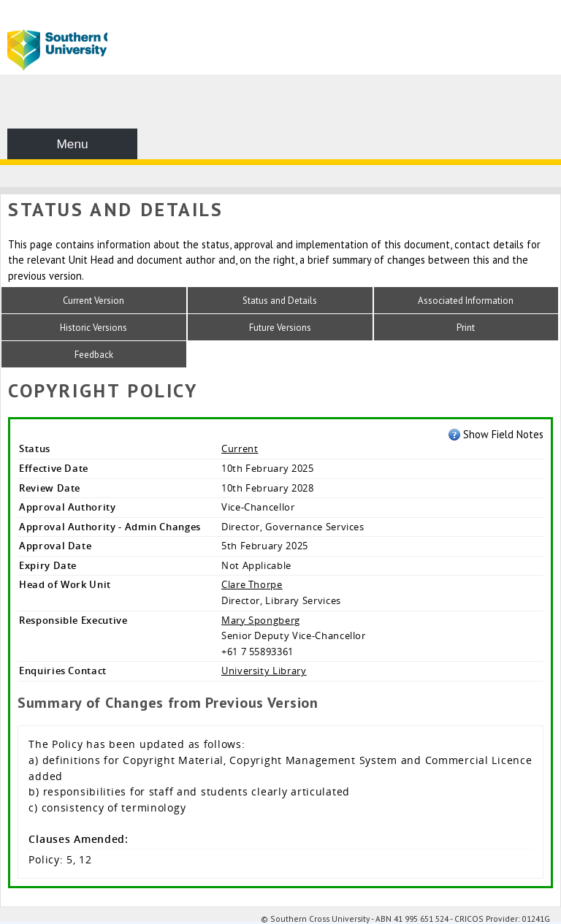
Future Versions (280, 328)
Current (240, 448)
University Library (264, 671)
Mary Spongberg (261, 620)
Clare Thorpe (252, 584)
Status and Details (280, 301)
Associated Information (466, 301)
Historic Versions (93, 328)
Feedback (94, 355)
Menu (72, 144)
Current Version (93, 301)
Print (466, 328)
